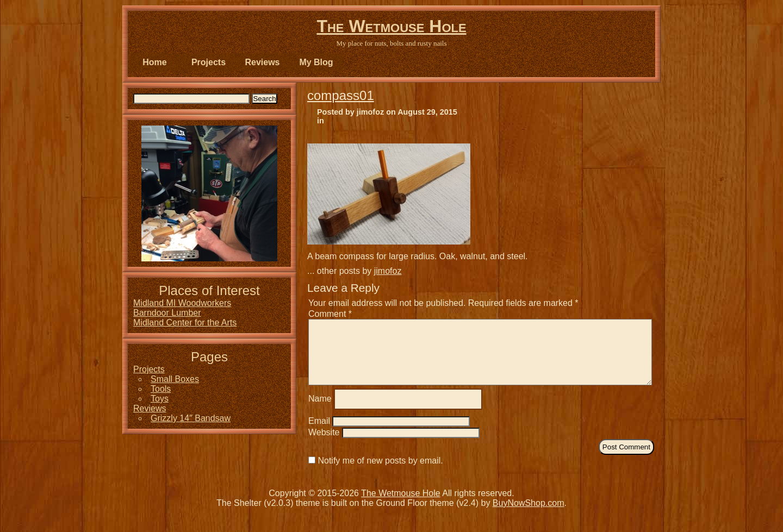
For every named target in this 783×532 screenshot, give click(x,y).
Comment (330, 314)
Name (320, 412)
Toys (160, 399)
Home (154, 62)
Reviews (262, 62)
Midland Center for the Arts (185, 323)
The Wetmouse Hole (391, 26)
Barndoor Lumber (167, 313)
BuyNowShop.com (529, 516)
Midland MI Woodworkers (182, 303)
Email (319, 434)
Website (324, 445)
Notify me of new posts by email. (380, 474)
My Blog (316, 62)
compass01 (341, 95)
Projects (209, 62)
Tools (161, 389)
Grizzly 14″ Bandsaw (191, 418)
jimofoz (388, 271)
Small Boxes (175, 379)
